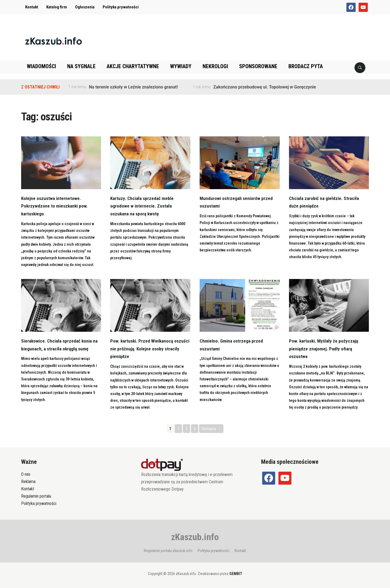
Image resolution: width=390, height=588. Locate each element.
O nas (26, 474)
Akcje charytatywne (133, 66)
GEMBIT (236, 574)
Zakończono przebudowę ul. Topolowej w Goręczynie (264, 87)
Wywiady (181, 66)
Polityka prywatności (121, 7)
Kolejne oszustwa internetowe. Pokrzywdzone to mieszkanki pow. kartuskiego (55, 206)
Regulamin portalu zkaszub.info (168, 551)
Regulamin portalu (36, 496)
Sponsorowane (258, 66)
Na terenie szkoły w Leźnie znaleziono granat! (133, 87)
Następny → (211, 429)
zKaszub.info (195, 537)
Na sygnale (81, 66)
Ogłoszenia (85, 7)
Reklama (28, 482)
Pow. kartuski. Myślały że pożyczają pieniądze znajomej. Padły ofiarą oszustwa (325, 349)
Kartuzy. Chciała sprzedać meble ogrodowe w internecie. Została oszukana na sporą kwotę (143, 206)
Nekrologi (215, 66)
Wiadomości (41, 66)
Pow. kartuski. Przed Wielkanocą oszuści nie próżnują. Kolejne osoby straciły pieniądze (146, 349)
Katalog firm (57, 7)
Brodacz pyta (306, 66)
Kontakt (32, 7)
